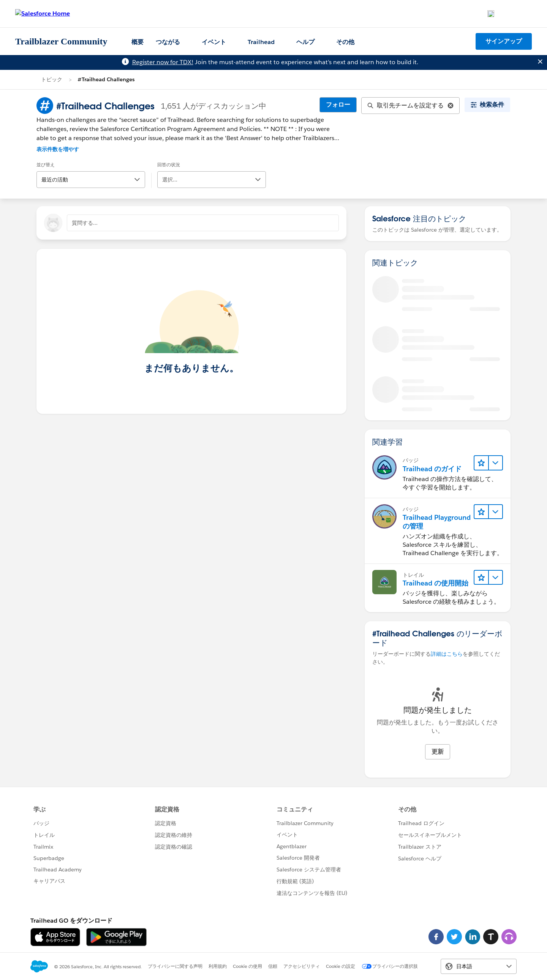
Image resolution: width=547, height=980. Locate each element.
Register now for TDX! (163, 62)
